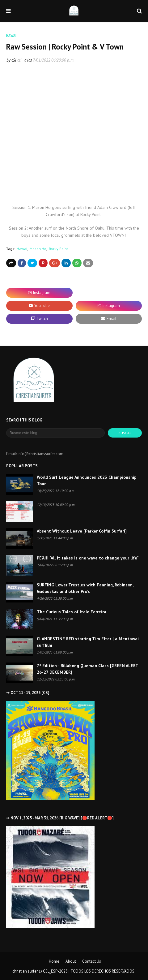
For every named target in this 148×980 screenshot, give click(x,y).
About (71, 961)
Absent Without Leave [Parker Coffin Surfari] (82, 531)
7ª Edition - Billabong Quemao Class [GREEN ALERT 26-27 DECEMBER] (87, 669)
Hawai (22, 249)
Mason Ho (38, 249)
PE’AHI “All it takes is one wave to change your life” (88, 558)
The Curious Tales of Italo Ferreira (72, 612)
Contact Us (92, 961)
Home (54, 961)
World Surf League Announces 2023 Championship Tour (87, 480)
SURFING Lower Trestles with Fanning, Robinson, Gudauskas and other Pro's (85, 588)
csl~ (20, 60)
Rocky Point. (59, 249)
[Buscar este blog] (55, 433)
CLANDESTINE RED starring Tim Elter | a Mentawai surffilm (88, 642)
